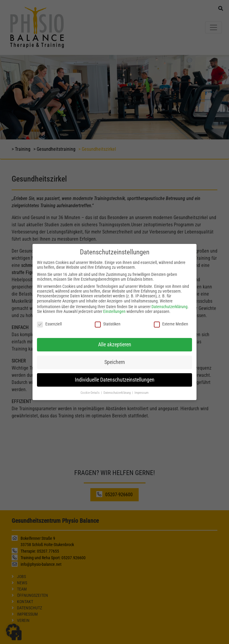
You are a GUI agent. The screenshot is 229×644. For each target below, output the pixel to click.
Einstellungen (114, 306)
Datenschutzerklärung (170, 301)
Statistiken (108, 319)
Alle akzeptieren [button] (115, 339)
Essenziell (49, 319)
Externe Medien (171, 319)
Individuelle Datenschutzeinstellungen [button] (115, 374)
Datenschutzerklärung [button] (117, 387)
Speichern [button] (115, 357)
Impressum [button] (141, 387)
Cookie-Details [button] (90, 387)
